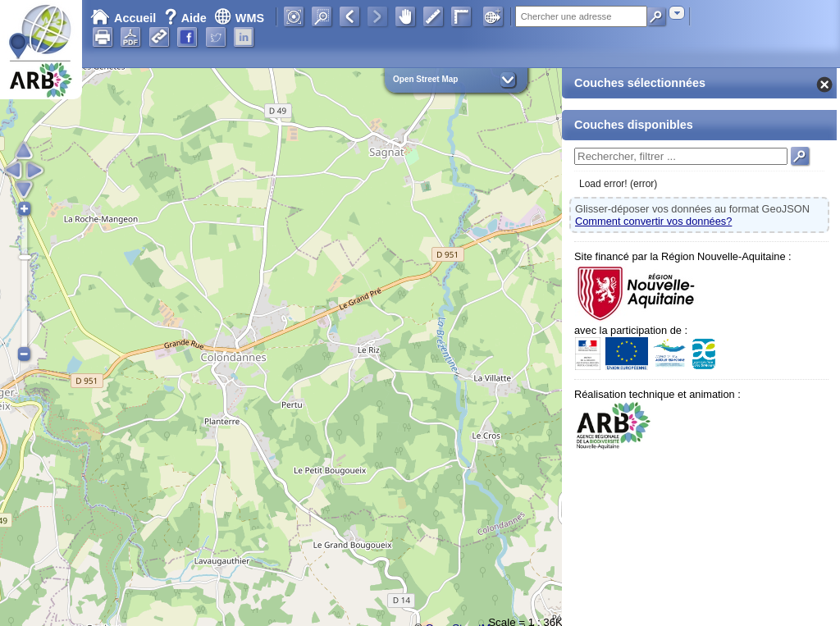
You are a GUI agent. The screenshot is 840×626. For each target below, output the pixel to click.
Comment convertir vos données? (653, 221)
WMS (239, 18)
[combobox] (677, 13)
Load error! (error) (618, 184)
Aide (187, 18)
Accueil (123, 18)
